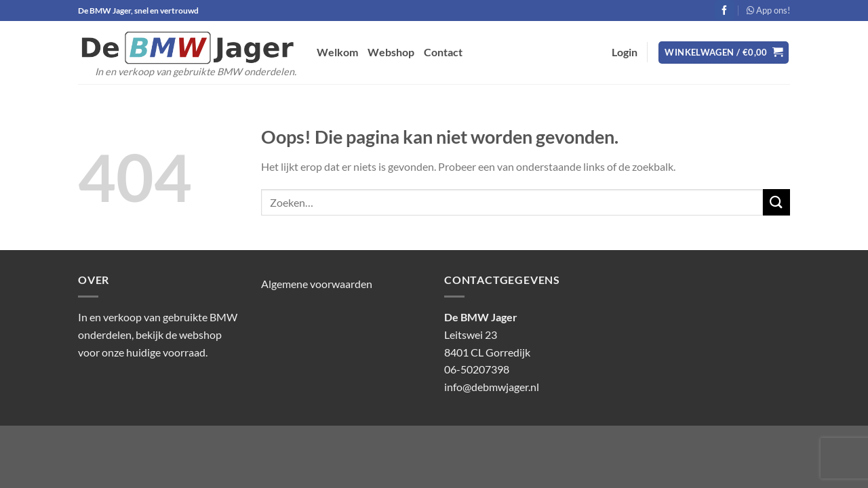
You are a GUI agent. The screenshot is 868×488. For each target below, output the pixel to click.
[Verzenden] (776, 202)
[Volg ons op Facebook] (725, 10)
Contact (443, 52)
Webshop (391, 52)
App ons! (768, 10)
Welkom (337, 52)
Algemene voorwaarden (317, 284)
